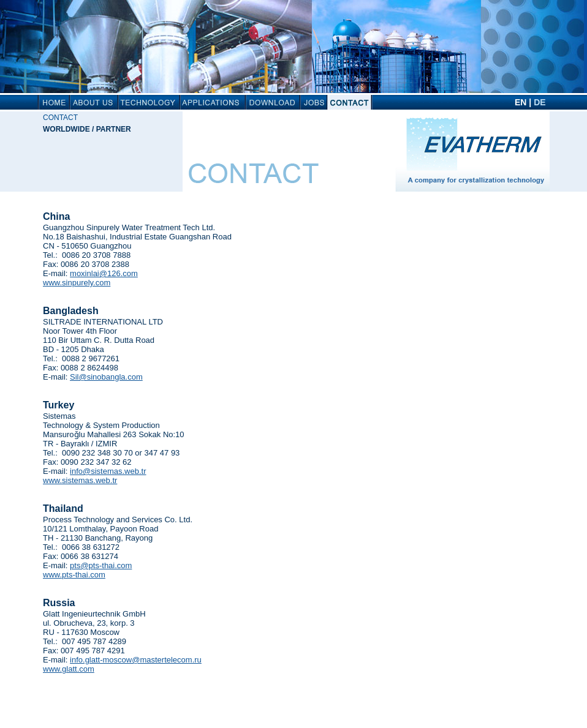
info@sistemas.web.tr (108, 471)
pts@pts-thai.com (101, 565)
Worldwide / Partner (87, 129)
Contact (60, 118)
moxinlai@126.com (104, 273)
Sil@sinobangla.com (106, 377)
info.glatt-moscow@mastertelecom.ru (136, 660)
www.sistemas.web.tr (80, 480)
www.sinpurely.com (77, 283)
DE (540, 102)
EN (521, 102)
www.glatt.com (69, 669)
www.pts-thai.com (74, 575)
